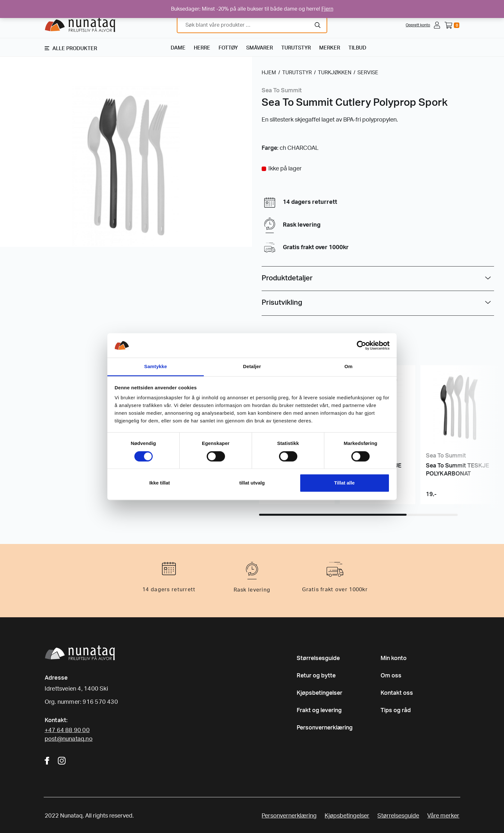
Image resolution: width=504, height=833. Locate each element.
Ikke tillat (159, 483)
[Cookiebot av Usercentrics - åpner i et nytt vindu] (361, 345)
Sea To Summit (282, 91)
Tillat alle (345, 483)
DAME (178, 48)
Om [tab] (348, 367)
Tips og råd (396, 711)
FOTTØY (228, 48)
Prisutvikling (282, 303)
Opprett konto (418, 25)
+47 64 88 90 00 (67, 730)
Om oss (391, 676)
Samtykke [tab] (156, 367)
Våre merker (443, 816)
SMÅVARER (260, 48)
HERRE (202, 48)
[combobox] (252, 25)
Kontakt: (56, 720)
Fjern (327, 9)
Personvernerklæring (325, 728)
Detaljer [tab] (252, 367)
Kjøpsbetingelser (319, 693)
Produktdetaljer (287, 278)
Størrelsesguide (318, 658)
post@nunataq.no (69, 739)
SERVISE (368, 73)
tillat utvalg (252, 483)
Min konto (394, 658)
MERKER (330, 48)
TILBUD (357, 48)
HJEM (269, 73)
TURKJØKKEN (335, 73)
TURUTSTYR (296, 48)
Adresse (56, 678)
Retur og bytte (316, 676)
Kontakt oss (397, 693)
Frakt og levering (319, 711)
